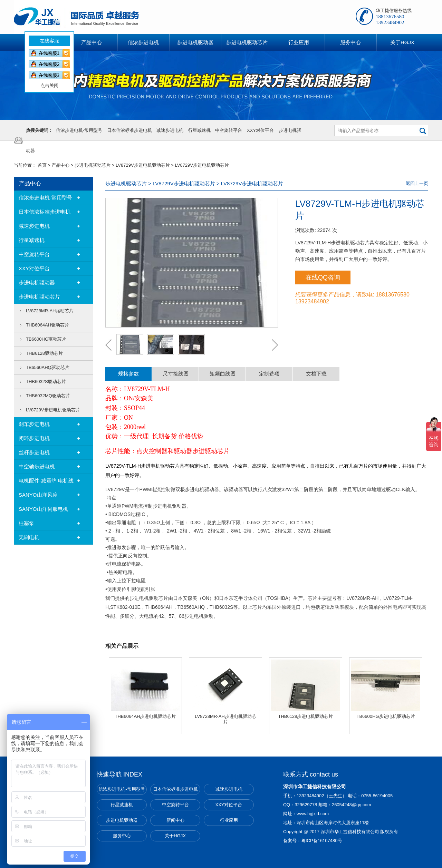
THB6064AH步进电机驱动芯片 (146, 716)
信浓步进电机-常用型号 (79, 130)
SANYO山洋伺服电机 (43, 509)
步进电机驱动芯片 (93, 165)
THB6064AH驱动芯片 (47, 325)
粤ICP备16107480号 (322, 841)
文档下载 (316, 374)
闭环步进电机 (34, 438)
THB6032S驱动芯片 (46, 382)
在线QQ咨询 (323, 277)
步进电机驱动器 (37, 282)
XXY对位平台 (260, 130)
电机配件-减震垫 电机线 (46, 481)
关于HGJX (175, 836)
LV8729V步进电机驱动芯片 (143, 165)
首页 (42, 165)
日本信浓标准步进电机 (129, 130)
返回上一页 (417, 183)
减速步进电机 (170, 130)
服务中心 (122, 836)
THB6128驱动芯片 (44, 353)
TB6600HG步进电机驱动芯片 (386, 716)
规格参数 (128, 374)
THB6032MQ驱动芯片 (48, 396)
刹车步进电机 (34, 424)
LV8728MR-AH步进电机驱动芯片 (225, 719)
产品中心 (60, 165)
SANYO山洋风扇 (38, 495)
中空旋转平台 (229, 130)
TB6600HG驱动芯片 (46, 339)
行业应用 (229, 820)
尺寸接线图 (176, 374)
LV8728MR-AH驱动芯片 (50, 311)
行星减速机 (199, 130)
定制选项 (269, 374)
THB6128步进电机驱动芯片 (306, 716)
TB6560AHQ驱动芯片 (48, 367)
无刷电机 (29, 537)
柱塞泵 (26, 523)
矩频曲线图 (223, 374)
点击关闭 (45, 81)
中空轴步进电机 (37, 466)
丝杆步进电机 (34, 452)
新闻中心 (175, 820)
